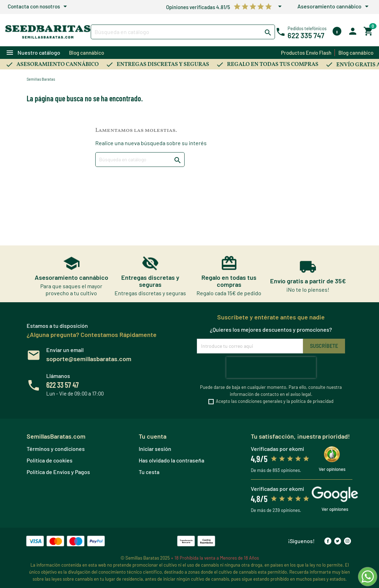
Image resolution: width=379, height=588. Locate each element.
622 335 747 (306, 35)
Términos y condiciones (56, 449)
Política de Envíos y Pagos (58, 472)
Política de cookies (50, 460)
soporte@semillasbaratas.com (89, 359)
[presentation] (271, 367)
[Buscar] (183, 32)
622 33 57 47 (63, 385)
